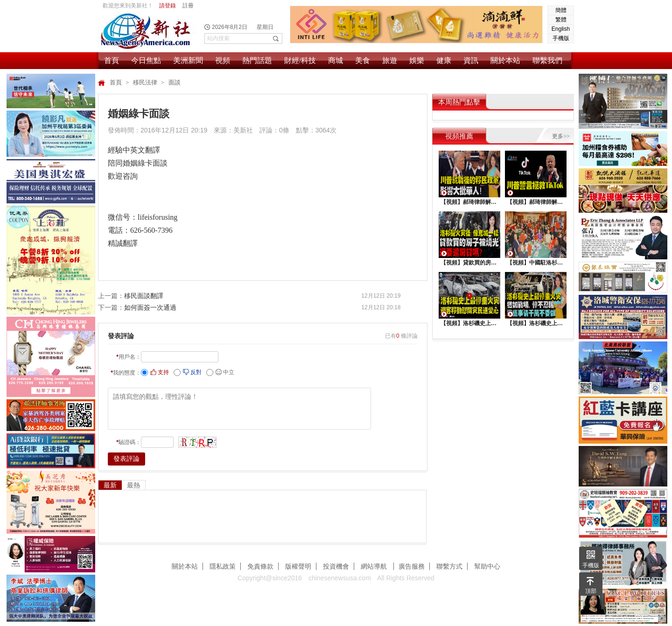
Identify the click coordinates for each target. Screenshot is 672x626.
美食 (363, 60)
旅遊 (390, 60)
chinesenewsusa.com (340, 578)
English (561, 29)
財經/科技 (300, 60)
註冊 (188, 6)
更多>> (561, 136)
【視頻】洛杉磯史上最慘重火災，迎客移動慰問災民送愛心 (469, 323)
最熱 (133, 485)
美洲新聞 (188, 60)
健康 (444, 60)
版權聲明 (298, 566)
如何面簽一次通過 (150, 307)
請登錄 (168, 6)
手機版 (561, 38)
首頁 (112, 60)
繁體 (561, 20)
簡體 (561, 10)
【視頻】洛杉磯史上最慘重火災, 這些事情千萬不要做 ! (536, 323)
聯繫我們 (547, 60)
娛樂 (417, 60)
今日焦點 (146, 60)
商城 (336, 60)
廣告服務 (412, 566)
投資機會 (336, 566)
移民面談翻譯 (144, 296)
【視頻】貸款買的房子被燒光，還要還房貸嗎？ (469, 263)
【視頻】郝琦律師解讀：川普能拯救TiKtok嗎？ (536, 202)
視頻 (223, 60)
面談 (175, 82)
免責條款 (260, 566)
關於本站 (505, 60)
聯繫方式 (449, 566)
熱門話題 (257, 60)
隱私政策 (223, 566)
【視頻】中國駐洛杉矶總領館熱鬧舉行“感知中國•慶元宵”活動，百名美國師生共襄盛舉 (536, 263)
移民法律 (146, 82)
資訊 (471, 60)
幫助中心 (487, 566)
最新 (110, 485)
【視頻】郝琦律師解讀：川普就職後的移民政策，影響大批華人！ (469, 202)
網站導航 (375, 566)
